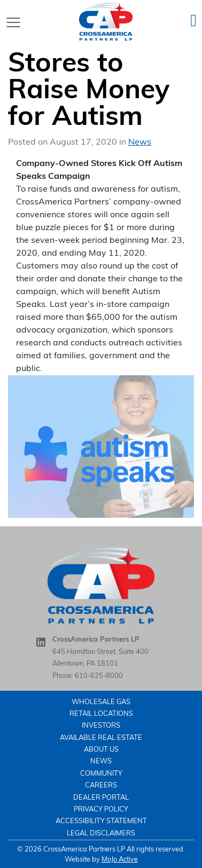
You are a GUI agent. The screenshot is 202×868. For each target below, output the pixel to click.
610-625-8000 (99, 676)
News (140, 143)
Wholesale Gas (101, 702)
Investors (101, 726)
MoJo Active (120, 860)
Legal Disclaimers (101, 834)
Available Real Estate (101, 738)
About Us (101, 750)
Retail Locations (101, 714)
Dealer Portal (101, 798)
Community (101, 774)
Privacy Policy (101, 810)
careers (101, 786)
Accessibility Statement (101, 821)
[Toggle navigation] (13, 22)
